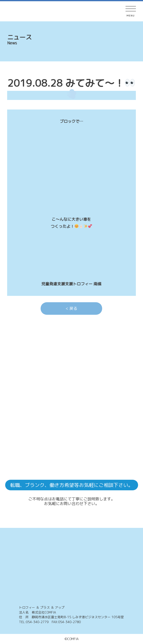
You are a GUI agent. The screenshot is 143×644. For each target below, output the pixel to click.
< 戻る (71, 308)
